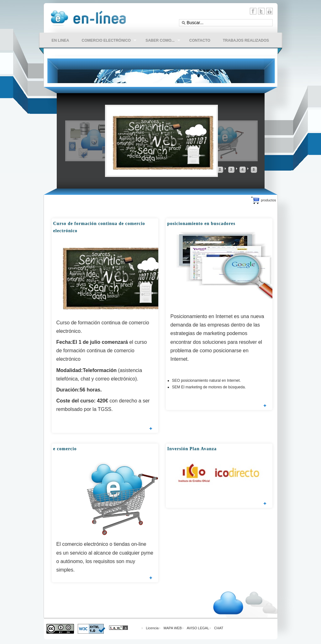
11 (269, 11)
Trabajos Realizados (246, 40)
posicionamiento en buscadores (201, 223)
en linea (61, 40)
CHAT (219, 628)
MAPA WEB (173, 628)
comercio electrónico (106, 41)
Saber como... (160, 41)
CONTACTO (200, 40)
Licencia (152, 628)
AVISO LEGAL (198, 628)
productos (268, 200)
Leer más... (151, 428)
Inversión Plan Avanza (192, 449)
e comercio (65, 449)
